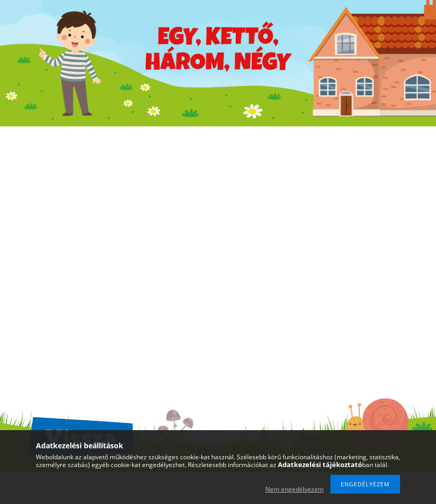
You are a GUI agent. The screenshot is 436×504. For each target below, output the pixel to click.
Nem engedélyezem (294, 489)
